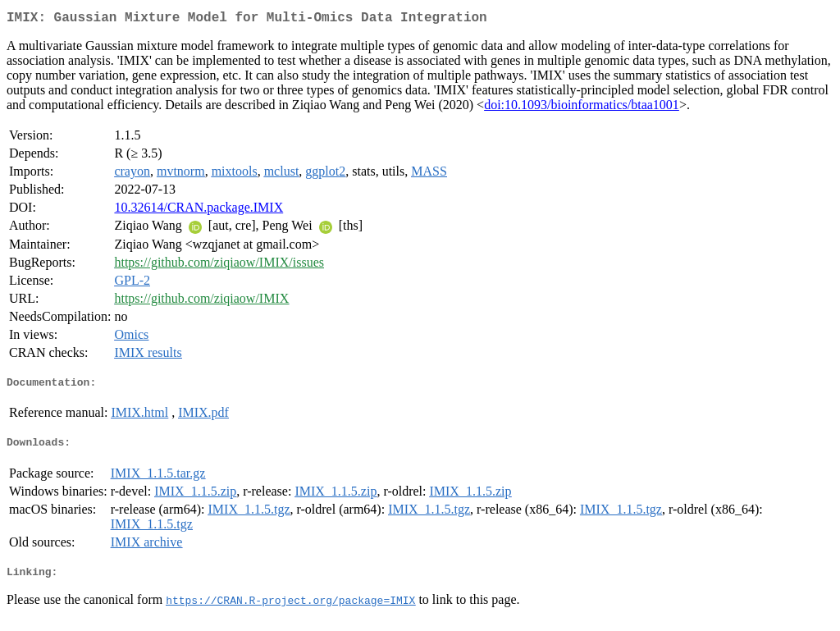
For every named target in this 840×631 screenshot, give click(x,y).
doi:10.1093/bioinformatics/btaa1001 (582, 108)
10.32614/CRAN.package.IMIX (199, 210)
